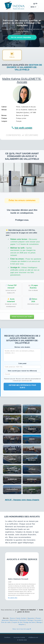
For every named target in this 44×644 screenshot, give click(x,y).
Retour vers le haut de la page (22, 629)
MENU (33, 7)
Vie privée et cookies (19, 637)
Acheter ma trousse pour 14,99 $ (22, 317)
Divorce (12, 618)
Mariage (39, 622)
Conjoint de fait (17, 622)
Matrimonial (14, 620)
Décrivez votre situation (22, 347)
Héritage (30, 620)
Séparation (31, 618)
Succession (38, 620)
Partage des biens (29, 622)
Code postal (22, 364)
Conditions (7, 637)
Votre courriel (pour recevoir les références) (22, 371)
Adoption (22, 624)
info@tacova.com (33, 637)
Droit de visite (6, 622)
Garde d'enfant (21, 618)
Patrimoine (22, 620)
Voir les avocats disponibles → (22, 37)
